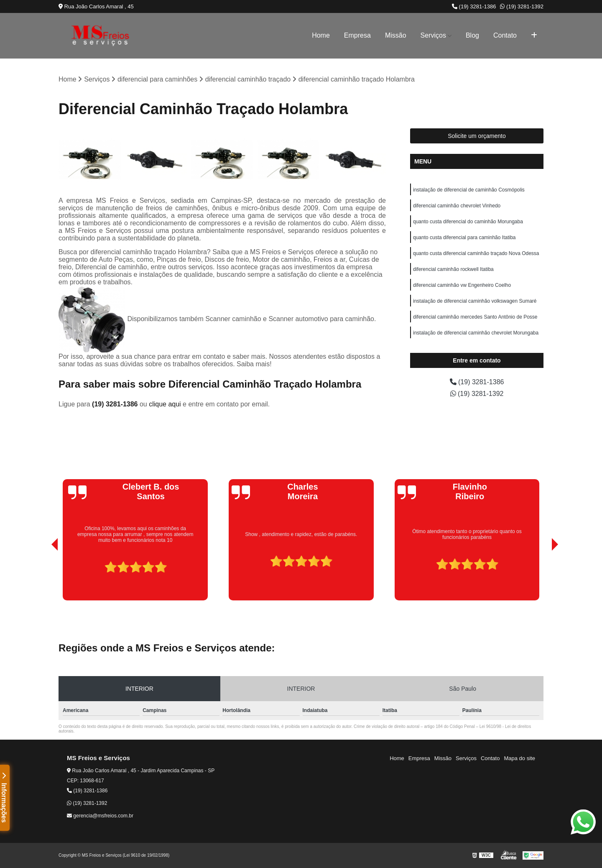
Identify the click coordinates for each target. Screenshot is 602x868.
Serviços (433, 35)
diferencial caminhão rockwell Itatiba (453, 269)
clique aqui (165, 404)
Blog (472, 35)
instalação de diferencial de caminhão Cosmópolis (469, 190)
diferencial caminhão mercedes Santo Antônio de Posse (475, 317)
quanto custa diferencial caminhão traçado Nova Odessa (476, 253)
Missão (396, 35)
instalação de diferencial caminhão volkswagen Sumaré (475, 301)
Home (321, 35)
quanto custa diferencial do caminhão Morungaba (468, 222)
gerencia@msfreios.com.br (100, 816)
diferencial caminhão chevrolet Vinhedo (457, 206)
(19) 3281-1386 (474, 6)
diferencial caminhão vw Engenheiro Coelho (462, 285)
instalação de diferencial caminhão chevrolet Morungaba (476, 333)
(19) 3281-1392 (522, 6)
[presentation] (43, 577)
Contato (505, 35)
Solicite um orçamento (477, 136)
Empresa (357, 35)
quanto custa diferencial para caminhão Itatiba (464, 237)
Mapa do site (519, 758)
